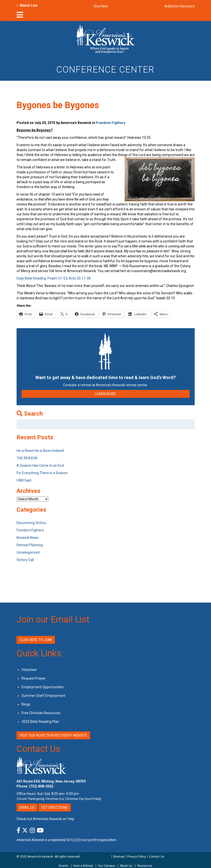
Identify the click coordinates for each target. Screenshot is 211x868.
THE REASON (27, 458)
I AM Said (24, 480)
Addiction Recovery (180, 6)
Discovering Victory (31, 523)
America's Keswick (30, 840)
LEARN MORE (105, 394)
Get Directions (55, 807)
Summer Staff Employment (43, 696)
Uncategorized (28, 552)
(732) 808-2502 (41, 786)
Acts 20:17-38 (80, 278)
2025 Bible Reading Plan (40, 722)
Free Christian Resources (41, 713)
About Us (126, 866)
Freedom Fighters (111, 123)
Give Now (101, 6)
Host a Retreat (83, 866)
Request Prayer (34, 678)
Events (64, 866)
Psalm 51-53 (57, 278)
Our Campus (106, 866)
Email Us (27, 807)
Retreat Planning (30, 545)
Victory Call (25, 560)
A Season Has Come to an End (40, 465)
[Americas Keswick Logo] (105, 39)
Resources (145, 866)
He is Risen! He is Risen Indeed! (40, 451)
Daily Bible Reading (31, 278)
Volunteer (29, 670)
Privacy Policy (137, 857)
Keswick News (28, 538)
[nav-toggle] (20, 16)
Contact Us (38, 749)
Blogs (26, 704)
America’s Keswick (40, 857)
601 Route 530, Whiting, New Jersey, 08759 (51, 781)
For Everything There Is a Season (42, 473)
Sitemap (119, 857)
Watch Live (29, 5)
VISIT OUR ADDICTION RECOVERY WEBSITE (53, 735)
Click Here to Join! (36, 640)
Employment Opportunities (43, 687)
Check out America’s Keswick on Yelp (45, 819)
